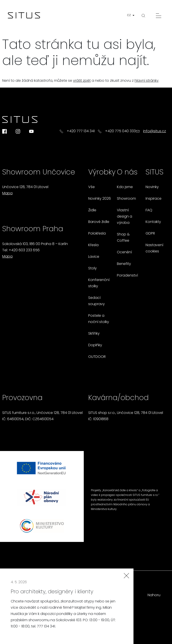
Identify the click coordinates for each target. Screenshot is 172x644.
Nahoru (154, 595)
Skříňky (94, 334)
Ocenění (124, 252)
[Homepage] (24, 16)
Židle (92, 210)
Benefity (124, 264)
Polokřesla (97, 234)
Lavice (94, 257)
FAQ (149, 210)
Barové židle (99, 222)
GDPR (150, 234)
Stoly (92, 269)
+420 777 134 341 (81, 131)
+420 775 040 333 (120, 131)
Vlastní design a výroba (125, 217)
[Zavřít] (126, 576)
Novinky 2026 (100, 199)
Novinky (152, 187)
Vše (91, 187)
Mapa (7, 193)
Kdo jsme (125, 187)
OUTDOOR (97, 357)
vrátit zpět (82, 81)
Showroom (126, 199)
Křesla (93, 245)
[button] (132, 16)
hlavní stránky (147, 81)
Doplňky (95, 345)
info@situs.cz (155, 131)
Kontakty (153, 222)
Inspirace (154, 199)
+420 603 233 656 (24, 250)
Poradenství (127, 276)
